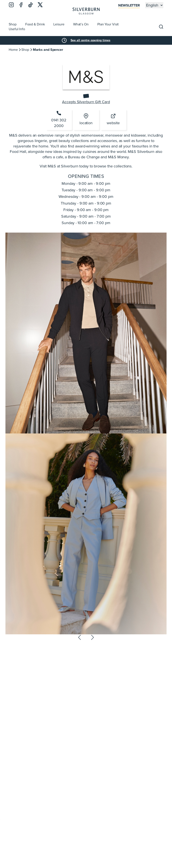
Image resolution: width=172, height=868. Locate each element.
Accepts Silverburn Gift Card (86, 102)
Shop (25, 50)
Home (13, 50)
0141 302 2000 (59, 119)
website (113, 120)
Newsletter (129, 5)
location (86, 120)
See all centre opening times (90, 40)
